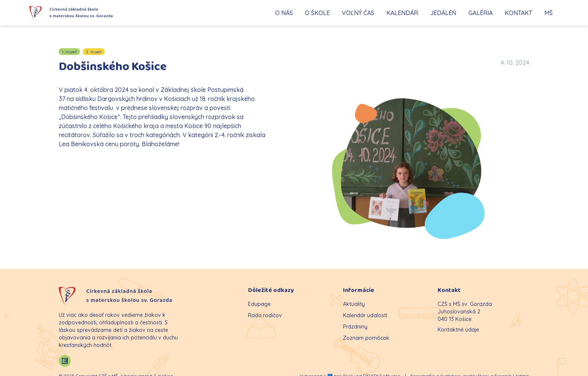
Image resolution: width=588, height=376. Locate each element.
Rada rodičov (265, 315)
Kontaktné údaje (458, 330)
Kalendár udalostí (365, 315)
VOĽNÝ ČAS (358, 13)
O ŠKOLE (317, 13)
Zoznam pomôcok (366, 338)
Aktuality (354, 304)
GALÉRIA (481, 13)
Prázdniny (355, 327)
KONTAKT (518, 13)
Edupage (259, 304)
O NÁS (284, 13)
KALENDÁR (402, 13)
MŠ (548, 13)
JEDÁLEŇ (443, 13)
